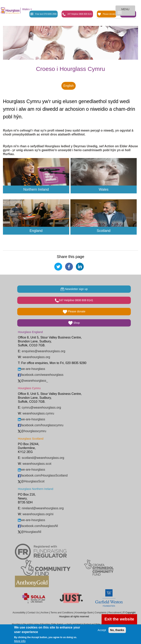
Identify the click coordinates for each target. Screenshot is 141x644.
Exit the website (119, 619)
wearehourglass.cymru (38, 413)
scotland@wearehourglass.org (43, 458)
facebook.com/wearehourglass (41, 375)
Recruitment (115, 613)
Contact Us (33, 613)
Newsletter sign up (74, 289)
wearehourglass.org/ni (38, 514)
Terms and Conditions (62, 613)
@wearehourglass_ (33, 381)
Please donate (107, 14)
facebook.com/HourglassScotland (43, 475)
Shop (74, 323)
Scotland (104, 231)
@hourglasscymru (32, 431)
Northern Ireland (36, 189)
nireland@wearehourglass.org (43, 508)
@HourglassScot (31, 481)
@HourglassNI (30, 532)
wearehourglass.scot (37, 464)
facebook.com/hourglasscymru (41, 425)
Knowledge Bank (84, 613)
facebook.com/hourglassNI (38, 526)
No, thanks (117, 630)
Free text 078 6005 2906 (44, 14)
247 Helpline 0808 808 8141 (77, 14)
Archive (45, 613)
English (68, 86)
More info (20, 641)
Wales (26, 9)
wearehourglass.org (36, 357)
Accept (102, 630)
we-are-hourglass (31, 369)
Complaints (101, 613)
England (36, 231)
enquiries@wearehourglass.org (44, 351)
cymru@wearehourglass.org (41, 408)
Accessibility (19, 613)
